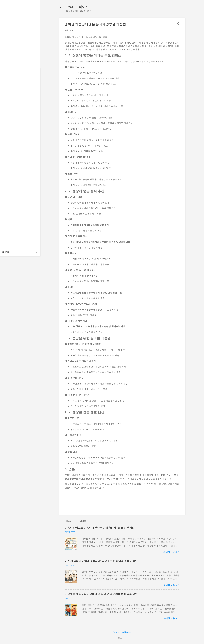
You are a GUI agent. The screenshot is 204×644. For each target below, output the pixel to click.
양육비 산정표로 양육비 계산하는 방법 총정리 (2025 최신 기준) (100, 528)
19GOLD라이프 (77, 7)
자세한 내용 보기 (171, 552)
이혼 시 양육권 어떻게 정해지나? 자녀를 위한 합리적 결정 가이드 (101, 561)
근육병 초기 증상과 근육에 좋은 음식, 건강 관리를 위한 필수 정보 (101, 594)
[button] (178, 24)
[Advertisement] (20, 43)
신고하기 (122, 638)
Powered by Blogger (122, 632)
